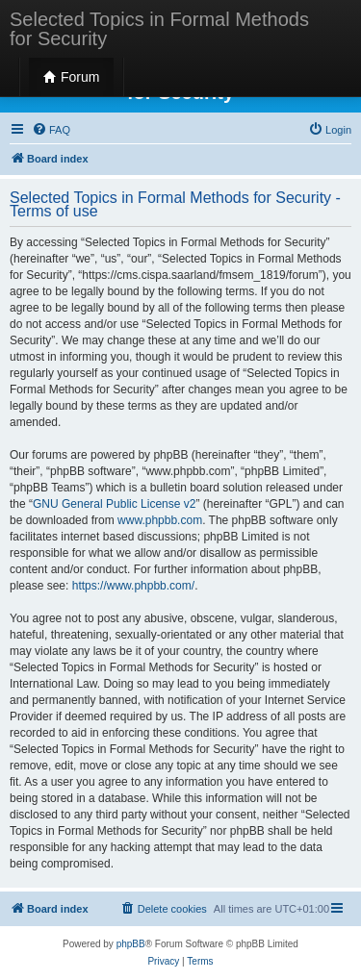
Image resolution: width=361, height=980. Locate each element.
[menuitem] (51, 130)
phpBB (131, 944)
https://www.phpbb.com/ (133, 586)
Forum (71, 77)
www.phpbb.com (160, 520)
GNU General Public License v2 (114, 504)
